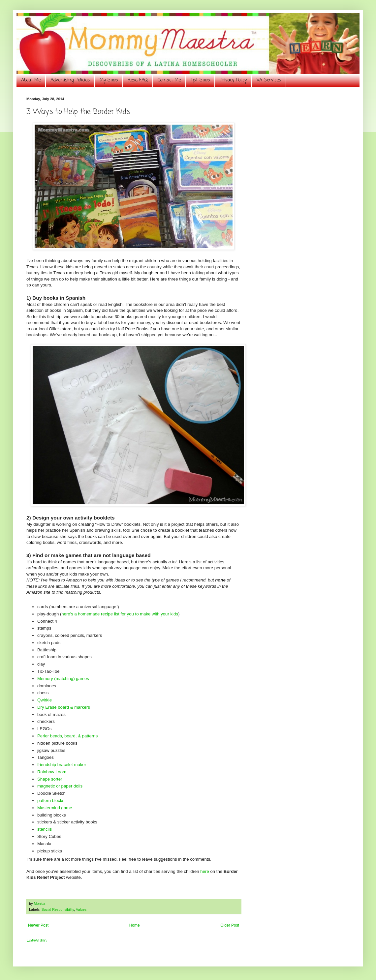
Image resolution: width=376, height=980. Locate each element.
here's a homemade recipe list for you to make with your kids (120, 614)
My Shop (109, 80)
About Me (31, 80)
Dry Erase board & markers (64, 707)
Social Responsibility (58, 909)
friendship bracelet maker (62, 765)
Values (81, 909)
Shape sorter (50, 779)
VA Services (269, 80)
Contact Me (169, 80)
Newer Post (38, 925)
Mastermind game (55, 808)
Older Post (230, 925)
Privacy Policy (233, 80)
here (204, 871)
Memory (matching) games (63, 679)
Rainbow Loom (52, 772)
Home (135, 925)
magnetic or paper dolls (60, 786)
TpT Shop (200, 80)
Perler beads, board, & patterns (67, 736)
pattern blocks (51, 801)
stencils (45, 829)
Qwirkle (45, 700)
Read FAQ (138, 80)
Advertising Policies (70, 80)
